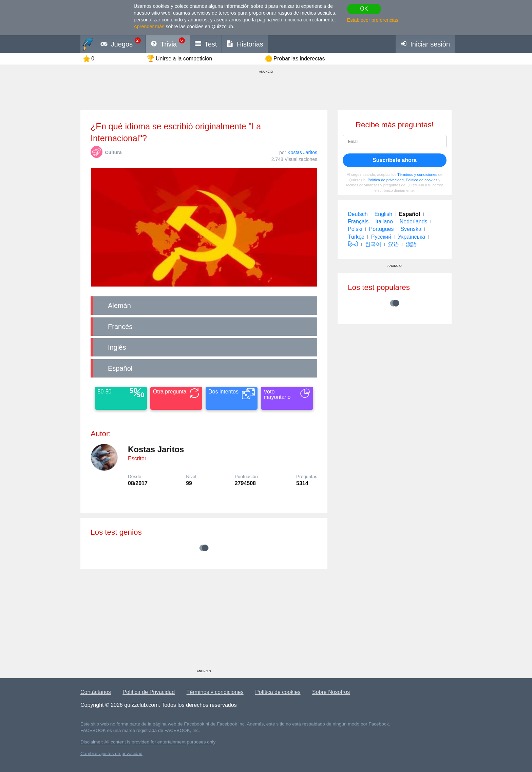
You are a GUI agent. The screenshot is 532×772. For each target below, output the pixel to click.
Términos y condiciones (417, 174)
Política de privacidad (385, 180)
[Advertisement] (204, 622)
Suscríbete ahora (395, 160)
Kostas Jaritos (302, 152)
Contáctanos (96, 692)
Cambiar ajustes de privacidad (111, 753)
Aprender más (149, 26)
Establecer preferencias (373, 20)
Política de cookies (422, 180)
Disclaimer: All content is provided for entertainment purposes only (148, 742)
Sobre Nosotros (331, 692)
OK (364, 9)
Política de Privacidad (149, 692)
